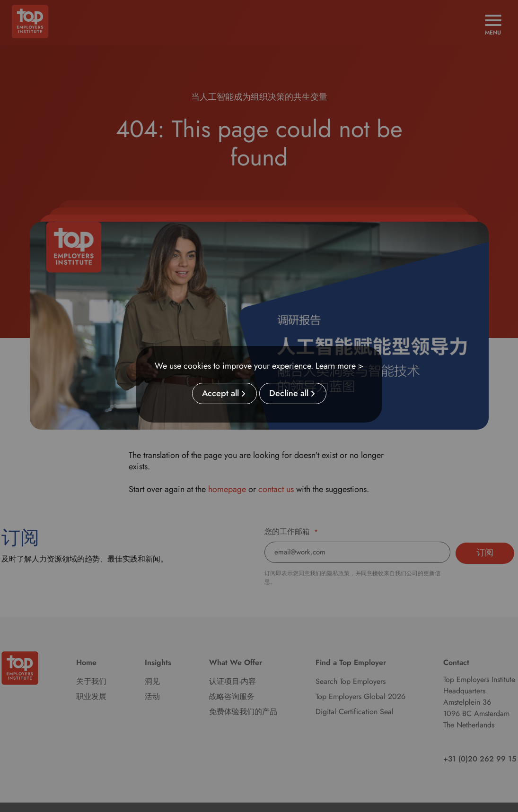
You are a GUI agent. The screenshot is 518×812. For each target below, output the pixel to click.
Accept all (220, 394)
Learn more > (340, 366)
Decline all (289, 394)
